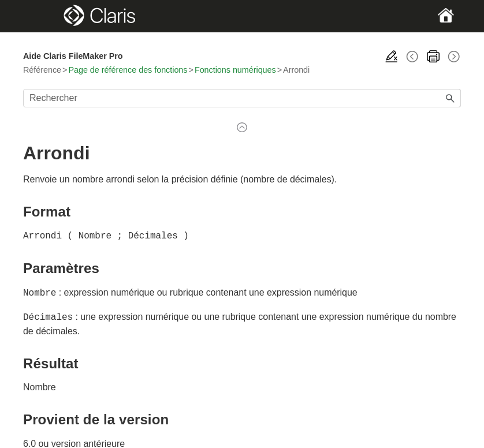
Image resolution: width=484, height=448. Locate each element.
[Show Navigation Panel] (44, 16)
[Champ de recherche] (242, 98)
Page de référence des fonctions (128, 70)
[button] (451, 98)
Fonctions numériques (235, 70)
